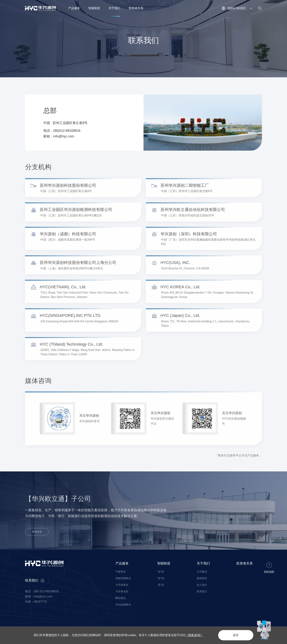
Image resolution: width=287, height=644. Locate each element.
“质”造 (161, 585)
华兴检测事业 (123, 605)
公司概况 (202, 572)
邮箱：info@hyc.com (59, 136)
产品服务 (122, 563)
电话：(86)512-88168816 (62, 131)
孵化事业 (121, 598)
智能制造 (164, 563)
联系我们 (53, 86)
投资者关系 (245, 563)
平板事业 (121, 572)
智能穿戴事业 (123, 578)
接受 (236, 635)
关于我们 (39, 86)
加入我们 (202, 585)
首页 (28, 86)
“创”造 (161, 572)
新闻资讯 (202, 578)
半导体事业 (122, 585)
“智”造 (161, 578)
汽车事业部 (122, 591)
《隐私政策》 (194, 635)
